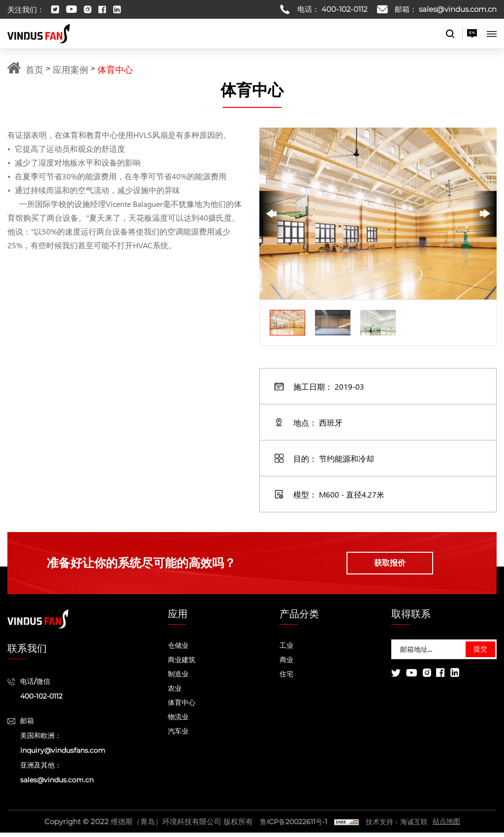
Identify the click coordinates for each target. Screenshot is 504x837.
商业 (286, 664)
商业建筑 (182, 664)
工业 (286, 650)
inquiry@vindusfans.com (63, 755)
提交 (480, 654)
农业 (175, 693)
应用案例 (70, 69)
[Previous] (272, 214)
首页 (34, 69)
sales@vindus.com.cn (458, 9)
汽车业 (178, 736)
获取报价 (402, 566)
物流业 (178, 721)
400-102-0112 (344, 9)
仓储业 (178, 650)
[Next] (484, 214)
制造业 (178, 678)
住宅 (286, 678)
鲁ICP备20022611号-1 (290, 826)
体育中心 (115, 69)
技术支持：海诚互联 (398, 826)
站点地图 (451, 826)
